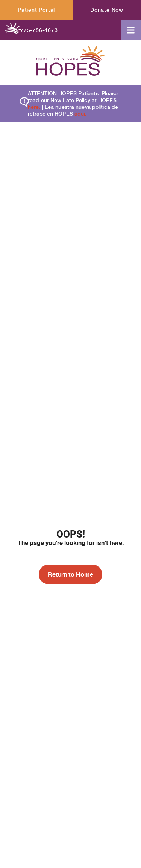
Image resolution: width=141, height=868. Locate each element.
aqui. (81, 114)
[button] (131, 30)
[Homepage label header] (70, 62)
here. (34, 107)
